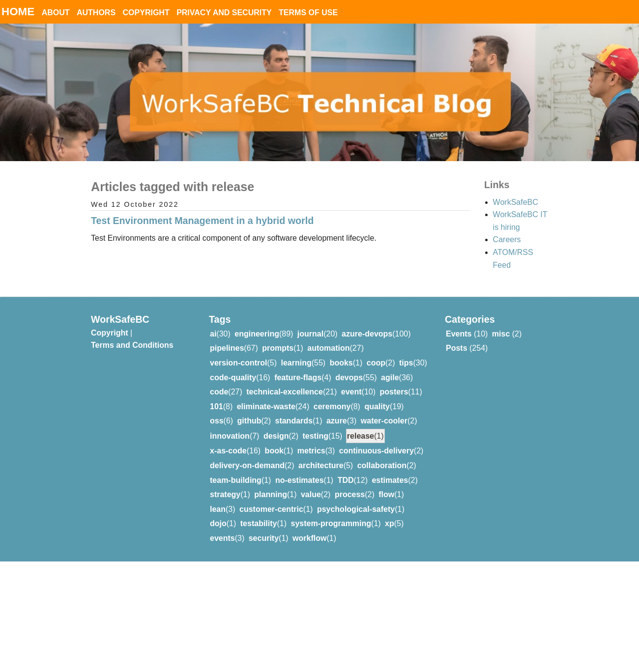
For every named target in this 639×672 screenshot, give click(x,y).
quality (377, 406)
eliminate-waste (266, 406)
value (311, 494)
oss (217, 421)
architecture (321, 465)
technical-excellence (285, 392)
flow (386, 494)
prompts (278, 348)
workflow (309, 538)
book (274, 451)
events (222, 538)
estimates (390, 480)
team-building (236, 480)
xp (390, 523)
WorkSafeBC (516, 202)
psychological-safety (356, 509)
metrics (311, 451)
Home (18, 12)
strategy (225, 494)
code (219, 392)
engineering (257, 334)
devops (349, 378)
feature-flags (298, 378)
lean (218, 509)
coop (376, 363)
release (361, 436)
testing (315, 436)
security (264, 538)
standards (293, 421)
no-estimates (300, 480)
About (56, 13)
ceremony (332, 406)
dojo (218, 523)
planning (271, 494)
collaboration (382, 465)
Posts (457, 348)
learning (296, 363)
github (249, 421)
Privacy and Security (224, 13)
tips (406, 363)
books (341, 363)
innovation (230, 436)
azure (337, 421)
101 (217, 406)
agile (390, 378)
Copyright (146, 13)
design (276, 436)
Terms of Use (308, 13)
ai (213, 334)
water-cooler (384, 421)
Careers (507, 239)
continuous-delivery (377, 451)
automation (328, 348)
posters (394, 392)
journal (310, 334)
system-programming (331, 523)
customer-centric (271, 509)
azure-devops (367, 334)
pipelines (227, 348)
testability (259, 523)
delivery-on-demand (247, 465)
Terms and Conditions (132, 345)
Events (459, 334)
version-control (238, 363)
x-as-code (228, 451)
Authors (96, 13)
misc (501, 334)
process (350, 494)
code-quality (233, 378)
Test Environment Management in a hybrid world (202, 221)
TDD (346, 480)
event (351, 392)
